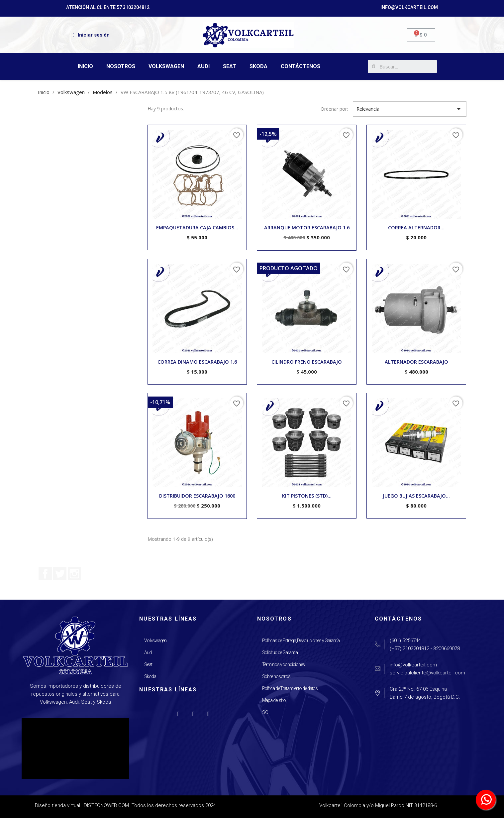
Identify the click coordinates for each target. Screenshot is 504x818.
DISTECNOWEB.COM (106, 805)
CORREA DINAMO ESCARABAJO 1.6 (197, 362)
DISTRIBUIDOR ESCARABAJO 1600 (197, 496)
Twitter (60, 574)
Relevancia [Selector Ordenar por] (409, 109)
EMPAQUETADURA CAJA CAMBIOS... (197, 228)
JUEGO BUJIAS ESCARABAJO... (416, 496)
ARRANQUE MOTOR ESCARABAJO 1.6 (307, 228)
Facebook (45, 574)
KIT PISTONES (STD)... (307, 496)
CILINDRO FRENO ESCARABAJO (307, 362)
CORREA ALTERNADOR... (416, 228)
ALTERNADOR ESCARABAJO (416, 362)
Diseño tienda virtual (57, 805)
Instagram (74, 574)
